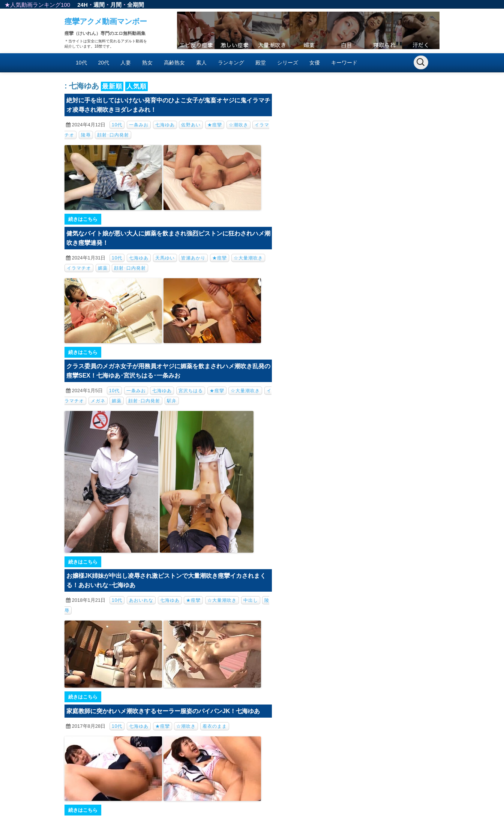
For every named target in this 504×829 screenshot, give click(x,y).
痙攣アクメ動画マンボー (106, 21)
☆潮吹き (238, 125)
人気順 (136, 86)
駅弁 (172, 401)
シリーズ (288, 63)
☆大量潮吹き (248, 258)
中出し (251, 600)
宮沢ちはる (191, 391)
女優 (315, 63)
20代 (104, 63)
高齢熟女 (174, 63)
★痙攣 (215, 125)
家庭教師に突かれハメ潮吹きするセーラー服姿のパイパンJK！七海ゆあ (163, 711)
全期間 (136, 5)
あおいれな (141, 600)
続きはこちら (83, 219)
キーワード (344, 63)
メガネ (98, 401)
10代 (81, 63)
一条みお (139, 125)
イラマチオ (79, 268)
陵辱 (86, 135)
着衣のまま (215, 726)
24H (82, 5)
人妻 (126, 63)
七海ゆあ (165, 125)
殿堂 (261, 63)
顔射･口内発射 (113, 135)
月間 (116, 5)
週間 (99, 5)
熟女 (147, 63)
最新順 (112, 86)
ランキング (231, 63)
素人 (201, 63)
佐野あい (191, 125)
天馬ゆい (165, 258)
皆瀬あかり (193, 258)
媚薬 (103, 268)
